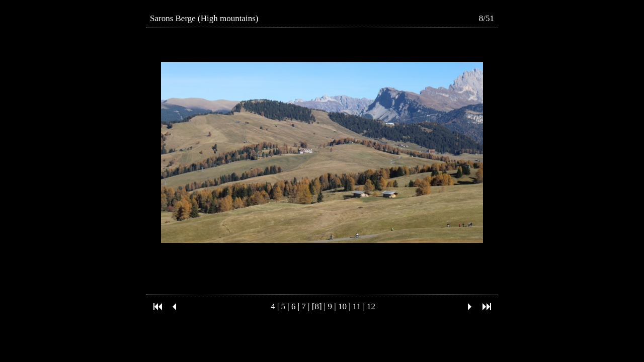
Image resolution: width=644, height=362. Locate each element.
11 (357, 306)
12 (371, 306)
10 (342, 306)
